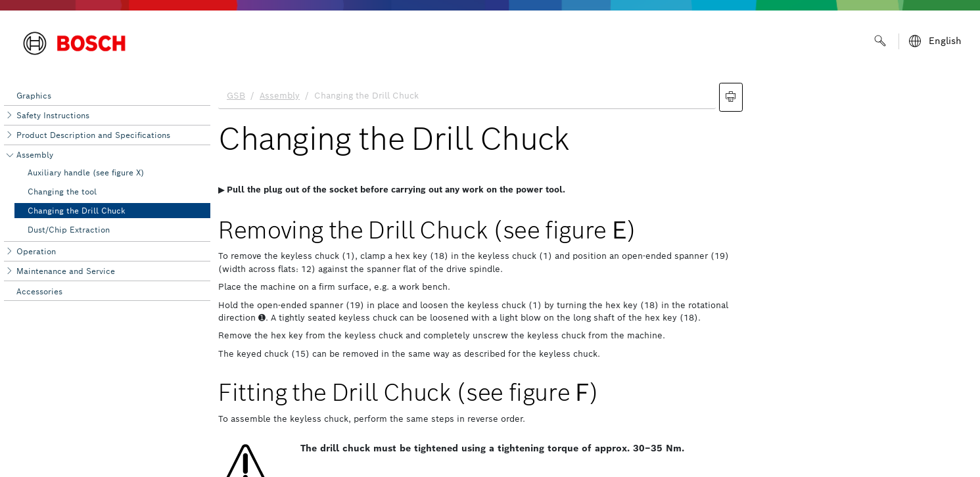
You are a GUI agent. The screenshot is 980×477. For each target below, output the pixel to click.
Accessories (39, 291)
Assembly (35, 155)
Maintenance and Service (66, 271)
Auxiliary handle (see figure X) (86, 172)
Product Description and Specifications (93, 135)
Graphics (34, 96)
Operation (36, 251)
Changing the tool (62, 192)
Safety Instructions (53, 115)
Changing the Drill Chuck (77, 211)
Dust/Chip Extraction (69, 230)
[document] (595, 277)
